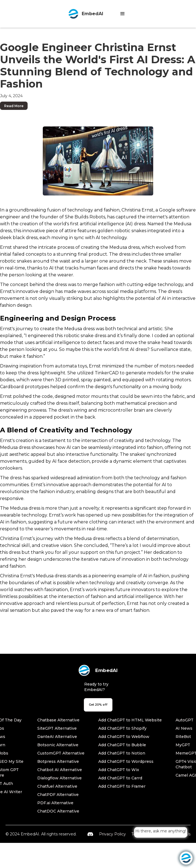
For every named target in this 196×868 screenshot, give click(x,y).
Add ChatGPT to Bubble (122, 745)
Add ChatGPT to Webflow (124, 737)
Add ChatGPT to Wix (119, 770)
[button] (123, 14)
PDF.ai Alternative (55, 803)
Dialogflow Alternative (59, 778)
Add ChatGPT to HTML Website (130, 720)
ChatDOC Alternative (58, 811)
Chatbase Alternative (58, 720)
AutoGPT (185, 720)
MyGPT (183, 745)
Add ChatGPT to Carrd (120, 778)
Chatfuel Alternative (57, 786)
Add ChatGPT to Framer (122, 786)
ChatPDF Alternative (58, 795)
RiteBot (183, 737)
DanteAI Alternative (57, 737)
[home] (84, 14)
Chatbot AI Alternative (60, 770)
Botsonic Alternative (58, 745)
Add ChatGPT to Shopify (122, 728)
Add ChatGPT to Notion (122, 753)
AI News (184, 728)
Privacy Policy (112, 834)
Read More (14, 106)
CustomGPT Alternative (61, 753)
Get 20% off (98, 705)
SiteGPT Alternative (57, 728)
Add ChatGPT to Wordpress (126, 761)
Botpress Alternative (58, 761)
